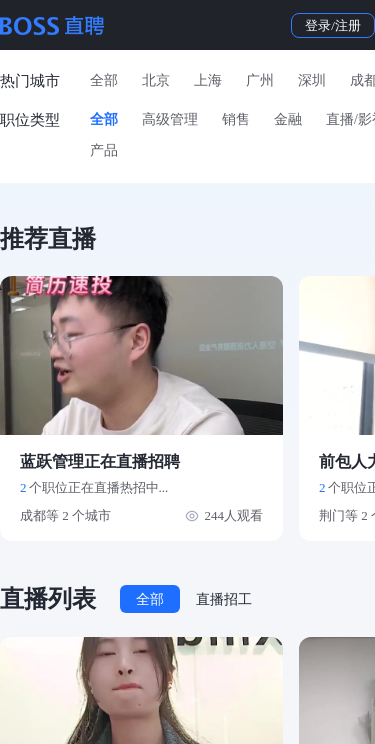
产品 (104, 150)
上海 (208, 80)
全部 (104, 80)
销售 (236, 119)
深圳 (312, 80)
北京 (156, 80)
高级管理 (170, 119)
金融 (288, 119)
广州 (260, 80)
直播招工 (224, 599)
